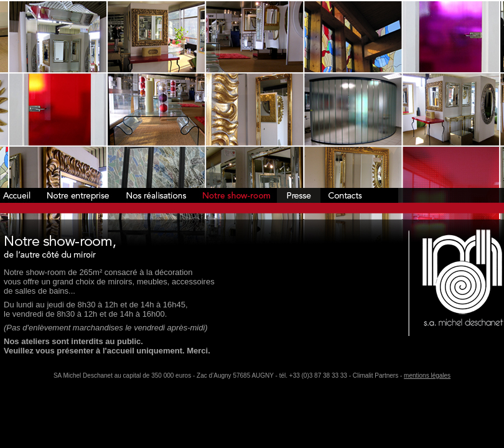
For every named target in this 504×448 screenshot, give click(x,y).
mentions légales (427, 376)
